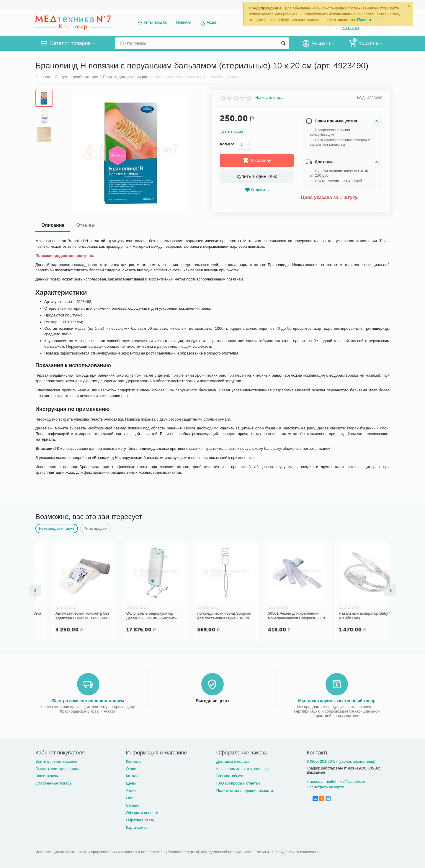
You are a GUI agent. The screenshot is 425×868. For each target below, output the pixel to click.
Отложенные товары (54, 783)
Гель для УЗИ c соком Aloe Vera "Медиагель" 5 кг (68, 616)
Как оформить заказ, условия (243, 769)
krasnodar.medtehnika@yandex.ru (336, 781)
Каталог (133, 776)
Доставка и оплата (233, 761)
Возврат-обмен (230, 776)
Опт (129, 798)
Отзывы (86, 225)
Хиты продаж (155, 22)
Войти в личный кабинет (57, 761)
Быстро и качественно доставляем (88, 701)
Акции (212, 22)
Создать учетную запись (57, 769)
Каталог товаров (70, 43)
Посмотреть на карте (325, 787)
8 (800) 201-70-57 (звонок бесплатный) (341, 761)
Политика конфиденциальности (245, 791)
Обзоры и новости (142, 813)
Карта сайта (137, 827)
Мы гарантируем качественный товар (337, 701)
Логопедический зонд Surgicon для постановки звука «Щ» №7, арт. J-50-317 (280, 616)
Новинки (184, 22)
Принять (365, 20)
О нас (131, 769)
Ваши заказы (47, 776)
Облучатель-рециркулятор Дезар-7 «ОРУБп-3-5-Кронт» (207, 616)
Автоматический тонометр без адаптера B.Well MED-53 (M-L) (138, 616)
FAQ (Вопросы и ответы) (238, 783)
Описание (53, 225)
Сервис (132, 805)
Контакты (134, 761)
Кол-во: (227, 144)
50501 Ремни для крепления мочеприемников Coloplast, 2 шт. (352, 616)
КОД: (362, 98)
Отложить (257, 190)
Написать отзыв (269, 98)
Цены (131, 783)
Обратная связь (140, 820)
